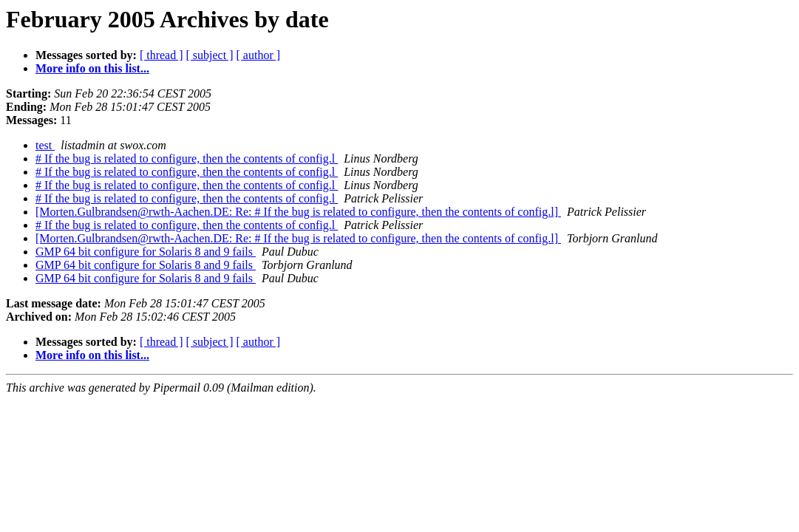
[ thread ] (161, 55)
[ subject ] (210, 55)
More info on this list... (92, 68)
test (45, 145)
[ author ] (259, 55)
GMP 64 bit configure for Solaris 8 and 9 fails (146, 252)
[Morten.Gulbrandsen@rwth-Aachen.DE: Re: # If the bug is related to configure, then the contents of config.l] (298, 212)
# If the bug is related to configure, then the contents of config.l (187, 158)
